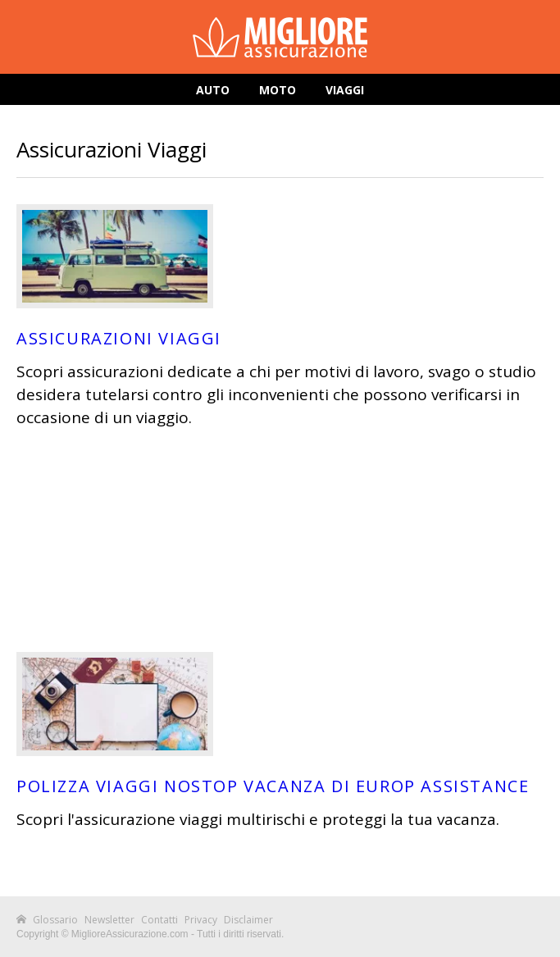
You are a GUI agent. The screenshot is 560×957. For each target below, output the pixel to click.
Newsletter (109, 920)
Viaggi (345, 90)
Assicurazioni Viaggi (119, 338)
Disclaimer (248, 920)
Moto (278, 90)
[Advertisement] (280, 540)
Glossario (55, 920)
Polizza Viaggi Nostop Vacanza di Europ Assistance (273, 786)
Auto (213, 90)
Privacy (201, 920)
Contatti (159, 920)
